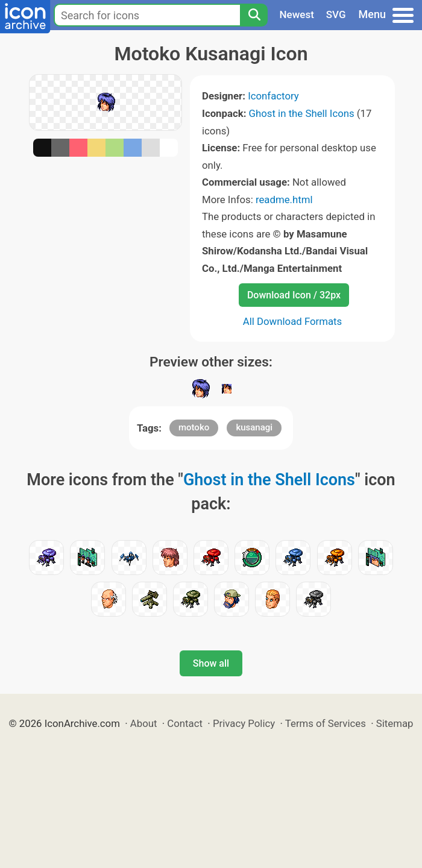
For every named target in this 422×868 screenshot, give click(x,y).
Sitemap (395, 723)
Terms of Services (326, 723)
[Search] (254, 15)
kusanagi (254, 427)
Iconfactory (273, 96)
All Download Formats (293, 321)
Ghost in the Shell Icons (302, 113)
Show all (211, 663)
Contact (185, 723)
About (144, 723)
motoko (194, 427)
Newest (297, 14)
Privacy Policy (244, 723)
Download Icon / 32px (294, 295)
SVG (336, 14)
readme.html (284, 200)
